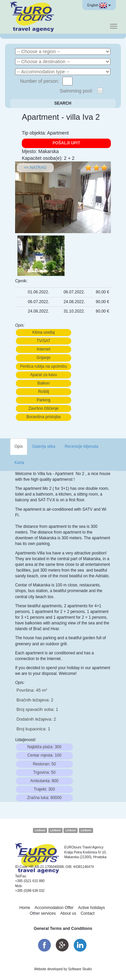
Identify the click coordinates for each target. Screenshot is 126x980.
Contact (88, 913)
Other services (43, 913)
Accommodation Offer (54, 908)
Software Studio (80, 969)
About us (68, 913)
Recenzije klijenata (81, 446)
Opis (19, 446)
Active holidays (91, 908)
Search (63, 103)
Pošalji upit (66, 143)
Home (25, 908)
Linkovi (40, 830)
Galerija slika (44, 446)
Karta (19, 463)
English (99, 5)
